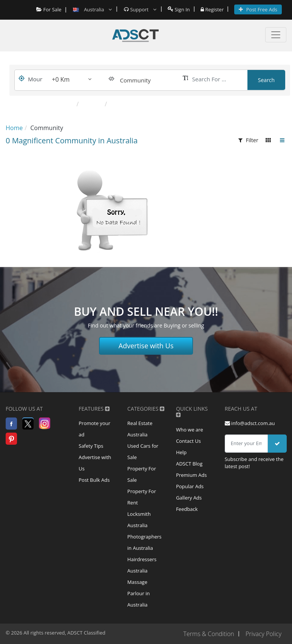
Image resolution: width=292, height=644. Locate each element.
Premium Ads (192, 475)
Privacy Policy (263, 634)
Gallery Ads (189, 498)
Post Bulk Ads (94, 480)
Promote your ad (94, 429)
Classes (92, 104)
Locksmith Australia (139, 520)
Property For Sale (142, 474)
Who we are (190, 430)
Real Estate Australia (140, 429)
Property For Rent (142, 497)
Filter (248, 140)
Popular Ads (190, 486)
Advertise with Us (146, 346)
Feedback (187, 509)
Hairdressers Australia (142, 565)
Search (266, 80)
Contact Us (188, 441)
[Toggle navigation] (276, 35)
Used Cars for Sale (143, 452)
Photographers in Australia (144, 542)
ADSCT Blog (189, 464)
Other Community (136, 104)
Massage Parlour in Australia (138, 593)
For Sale (49, 9)
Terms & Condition (209, 634)
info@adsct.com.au (250, 423)
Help (181, 452)
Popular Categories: (42, 104)
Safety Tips (91, 446)
